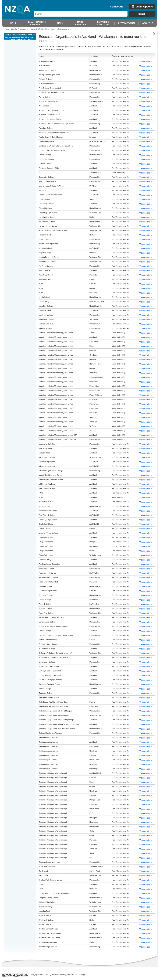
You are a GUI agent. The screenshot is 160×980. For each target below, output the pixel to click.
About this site (72, 975)
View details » (146, 62)
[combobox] (96, 16)
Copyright (82, 975)
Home (7, 29)
